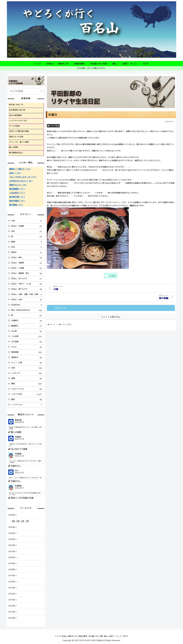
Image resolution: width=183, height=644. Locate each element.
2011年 (12, 612)
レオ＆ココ (27, 373)
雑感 (27, 384)
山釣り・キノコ (119, 636)
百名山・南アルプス (27, 289)
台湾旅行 (27, 321)
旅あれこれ (70, 636)
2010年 (12, 618)
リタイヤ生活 (53, 126)
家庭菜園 (27, 352)
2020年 (12, 557)
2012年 (12, 606)
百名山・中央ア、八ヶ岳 (27, 284)
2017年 (12, 575)
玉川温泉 (27, 342)
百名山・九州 (27, 300)
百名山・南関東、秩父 (27, 274)
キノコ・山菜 (27, 363)
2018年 (12, 569)
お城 (27, 221)
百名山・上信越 (27, 268)
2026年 (12, 515)
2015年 (12, 588)
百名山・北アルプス (27, 279)
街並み (27, 253)
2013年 (12, 600)
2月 (23, 521)
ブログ (130, 636)
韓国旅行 (27, 326)
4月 (13, 521)
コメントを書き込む (111, 316)
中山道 (27, 331)
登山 (108, 636)
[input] (26, 91)
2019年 (12, 563)
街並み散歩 (82, 636)
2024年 (12, 533)
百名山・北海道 (27, 226)
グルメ (27, 347)
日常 (27, 368)
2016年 (12, 582)
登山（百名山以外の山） (27, 310)
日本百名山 (27, 305)
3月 (18, 521)
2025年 (12, 527)
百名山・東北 (27, 258)
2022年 (12, 545)
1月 (27, 521)
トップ (53, 636)
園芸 (27, 400)
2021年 (12, 551)
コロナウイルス (27, 389)
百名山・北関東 (27, 263)
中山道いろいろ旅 (96, 636)
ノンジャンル (27, 405)
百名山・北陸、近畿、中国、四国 (27, 295)
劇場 (27, 242)
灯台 (27, 247)
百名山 (61, 636)
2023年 (12, 539)
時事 (27, 379)
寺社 (27, 232)
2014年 (12, 594)
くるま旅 (27, 337)
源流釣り (27, 358)
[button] (41, 91)
